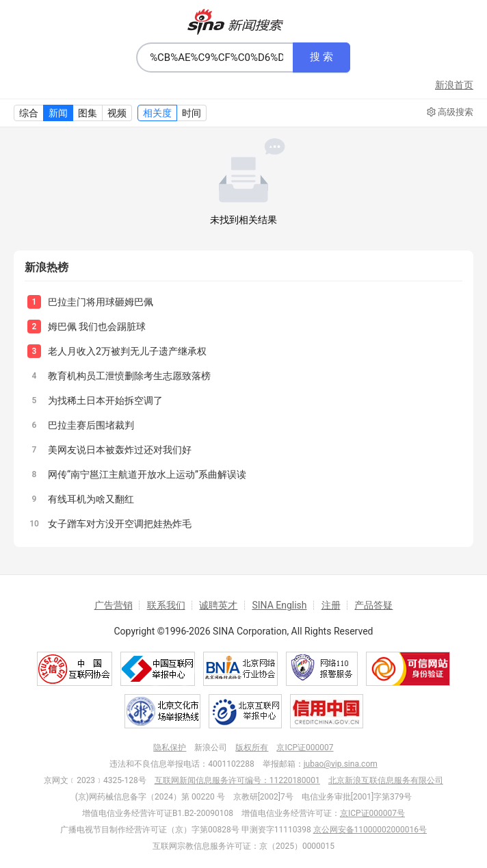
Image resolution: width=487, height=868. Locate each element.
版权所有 (252, 748)
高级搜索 (450, 112)
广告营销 (114, 605)
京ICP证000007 (305, 748)
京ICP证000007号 (372, 813)
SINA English (279, 605)
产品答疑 (373, 605)
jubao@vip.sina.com (341, 764)
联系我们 (166, 605)
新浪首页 (454, 85)
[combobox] (215, 58)
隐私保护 (170, 748)
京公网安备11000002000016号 (370, 830)
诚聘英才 (218, 605)
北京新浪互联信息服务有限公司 (386, 780)
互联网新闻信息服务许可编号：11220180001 (237, 780)
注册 (331, 605)
